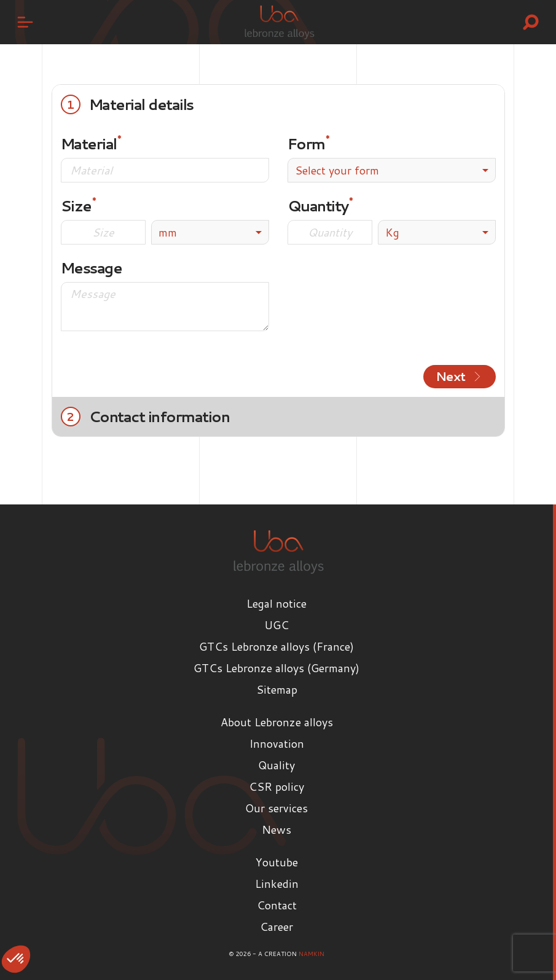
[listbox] (210, 232)
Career (276, 927)
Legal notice (276, 603)
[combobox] (392, 170)
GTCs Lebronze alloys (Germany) (276, 668)
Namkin (311, 954)
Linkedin (277, 884)
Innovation (277, 743)
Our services (276, 808)
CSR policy (276, 786)
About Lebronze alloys (277, 722)
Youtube (277, 862)
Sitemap (277, 689)
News (276, 829)
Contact (277, 905)
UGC (276, 625)
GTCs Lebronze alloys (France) (276, 646)
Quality (276, 765)
